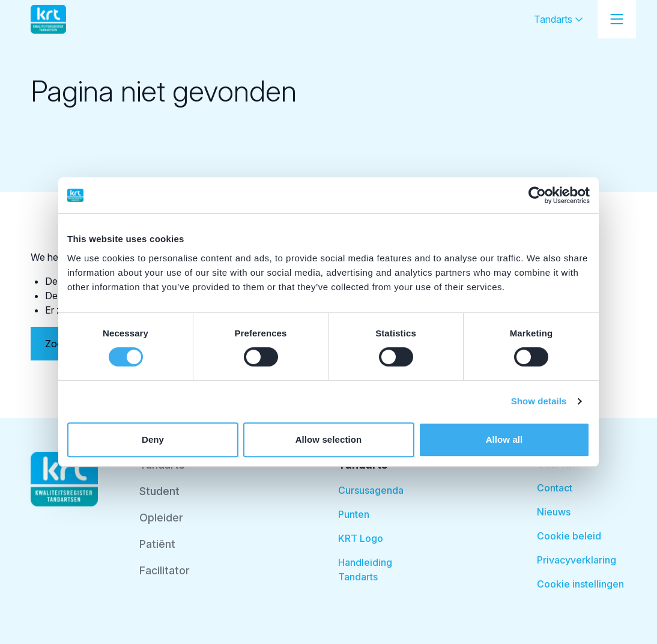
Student (159, 491)
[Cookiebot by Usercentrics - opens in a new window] (537, 195)
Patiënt (157, 544)
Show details (539, 401)
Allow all (504, 439)
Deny (153, 439)
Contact (555, 488)
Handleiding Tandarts (365, 570)
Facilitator (165, 570)
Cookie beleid (569, 536)
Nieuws (554, 512)
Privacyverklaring (577, 560)
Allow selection (329, 439)
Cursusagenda (371, 490)
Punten (354, 514)
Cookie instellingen (580, 584)
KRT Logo (361, 538)
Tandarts (559, 19)
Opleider (161, 518)
